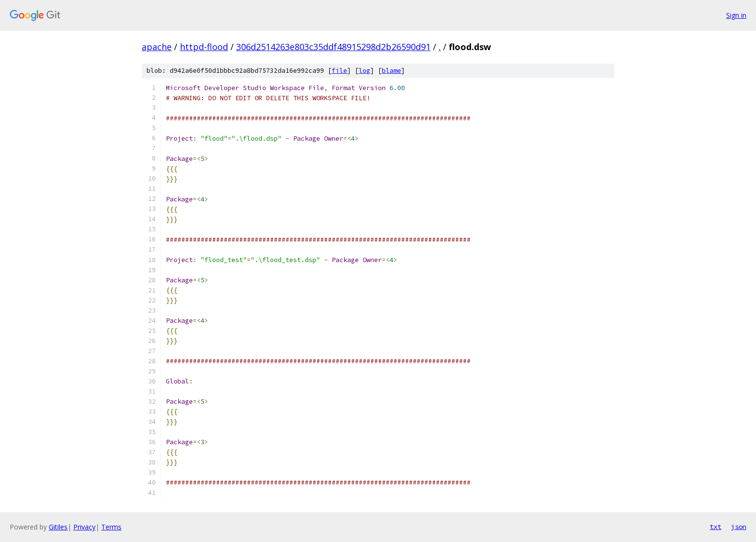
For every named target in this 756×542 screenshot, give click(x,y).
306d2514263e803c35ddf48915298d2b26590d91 (333, 47)
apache (157, 47)
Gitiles (58, 527)
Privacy (84, 527)
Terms (111, 527)
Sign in (736, 15)
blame (391, 71)
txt (715, 527)
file (339, 71)
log (364, 71)
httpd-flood (204, 47)
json (739, 527)
